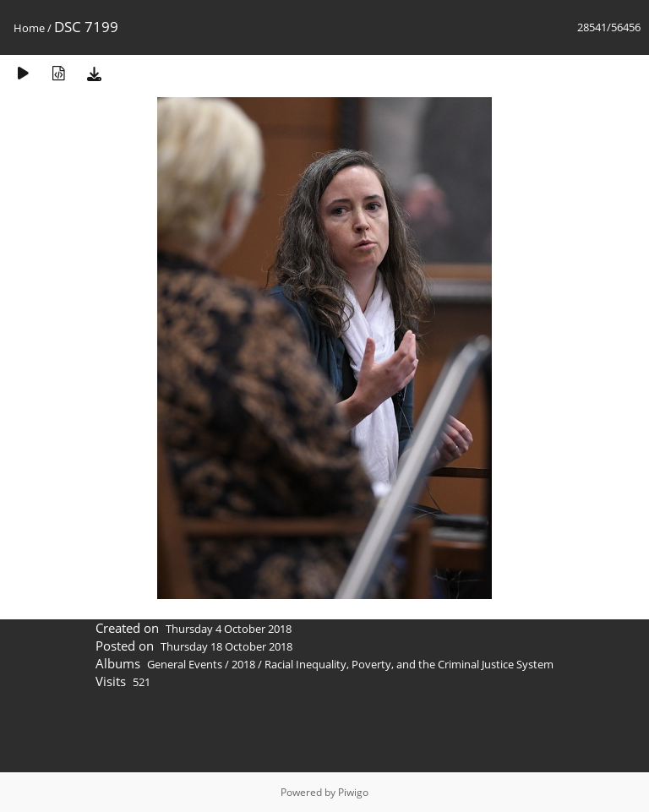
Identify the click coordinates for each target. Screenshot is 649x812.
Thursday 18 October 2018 (226, 646)
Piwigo (353, 792)
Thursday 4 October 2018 (229, 629)
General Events (185, 664)
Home (29, 28)
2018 (243, 664)
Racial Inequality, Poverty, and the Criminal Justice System (409, 664)
